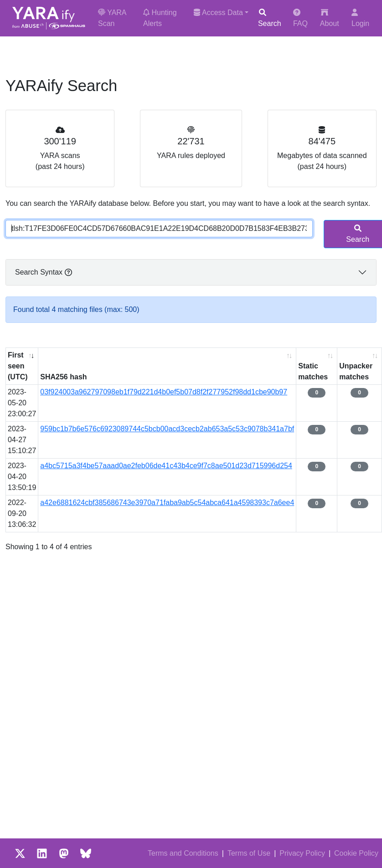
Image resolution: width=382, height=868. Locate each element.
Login (360, 18)
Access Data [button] (218, 13)
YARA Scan (112, 18)
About (330, 18)
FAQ (300, 18)
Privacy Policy (302, 853)
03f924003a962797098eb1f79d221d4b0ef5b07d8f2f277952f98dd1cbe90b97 (164, 392)
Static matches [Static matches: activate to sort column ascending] (313, 371)
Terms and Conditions (183, 853)
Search (270, 18)
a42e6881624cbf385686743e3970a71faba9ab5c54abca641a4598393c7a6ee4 (167, 503)
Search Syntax (44, 272)
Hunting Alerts (160, 18)
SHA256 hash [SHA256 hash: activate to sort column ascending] (63, 377)
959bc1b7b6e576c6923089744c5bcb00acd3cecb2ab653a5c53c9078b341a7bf (167, 429)
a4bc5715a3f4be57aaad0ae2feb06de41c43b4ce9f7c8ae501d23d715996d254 (166, 466)
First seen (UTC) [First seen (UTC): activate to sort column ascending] (18, 366)
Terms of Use (249, 853)
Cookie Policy (356, 853)
